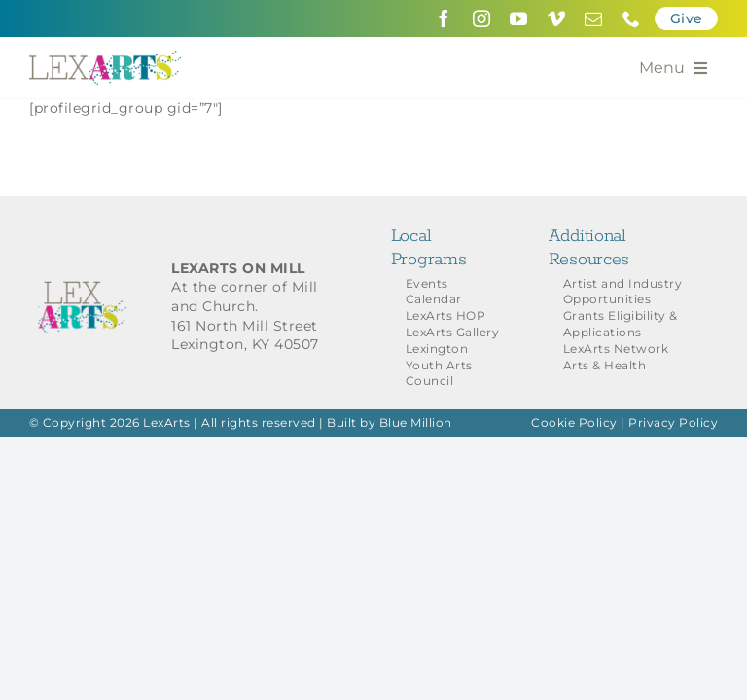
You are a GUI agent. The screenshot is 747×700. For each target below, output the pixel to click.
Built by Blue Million (390, 422)
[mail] (594, 18)
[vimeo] (557, 18)
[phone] (632, 18)
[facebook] (444, 18)
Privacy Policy (673, 422)
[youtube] (519, 18)
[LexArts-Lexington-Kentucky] (105, 57)
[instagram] (482, 18)
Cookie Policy (574, 422)
